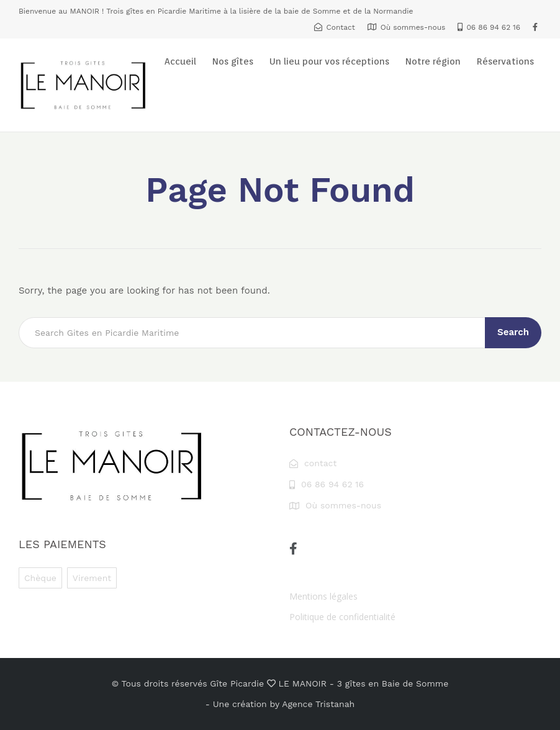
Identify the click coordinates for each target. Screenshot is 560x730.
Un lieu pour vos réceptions (329, 61)
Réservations (505, 61)
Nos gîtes (233, 61)
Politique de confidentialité (342, 617)
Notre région (433, 61)
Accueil (180, 61)
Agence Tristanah (318, 704)
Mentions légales (323, 596)
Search (513, 332)
